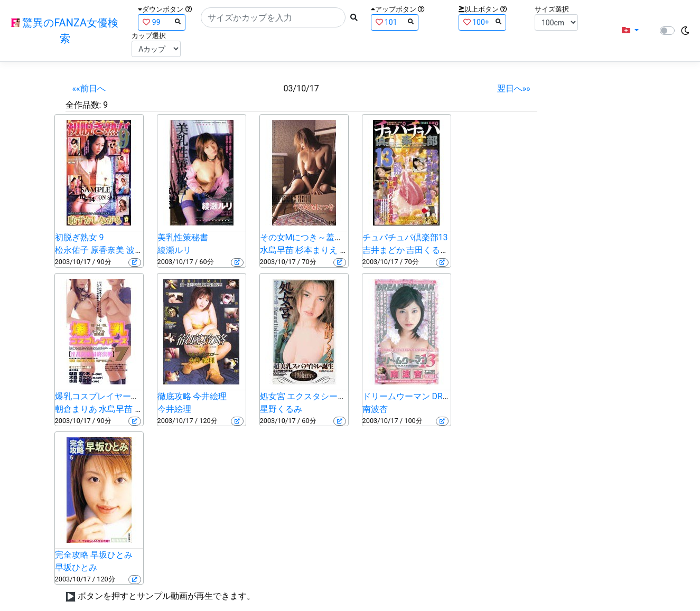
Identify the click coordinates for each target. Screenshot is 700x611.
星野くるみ (281, 409)
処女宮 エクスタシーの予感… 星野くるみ (337, 396)
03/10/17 (301, 88)
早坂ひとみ (76, 567)
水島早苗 (277, 250)
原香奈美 (107, 250)
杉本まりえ (316, 250)
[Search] (273, 17)
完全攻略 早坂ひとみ (94, 555)
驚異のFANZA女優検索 (65, 31)
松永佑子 (72, 250)
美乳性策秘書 (183, 237)
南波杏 (375, 409)
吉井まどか (384, 250)
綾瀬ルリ (174, 250)
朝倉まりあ (76, 409)
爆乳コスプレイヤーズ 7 (101, 396)
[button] (630, 31)
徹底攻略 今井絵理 (192, 396)
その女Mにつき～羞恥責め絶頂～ (323, 237)
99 (162, 22)
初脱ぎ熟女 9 (80, 237)
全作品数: (83, 105)
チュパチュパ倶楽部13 (405, 237)
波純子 (139, 250)
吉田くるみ (427, 250)
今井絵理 (174, 409)
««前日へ (89, 88)
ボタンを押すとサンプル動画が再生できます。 (166, 596)
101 (395, 22)
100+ (482, 22)
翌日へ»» (514, 88)
